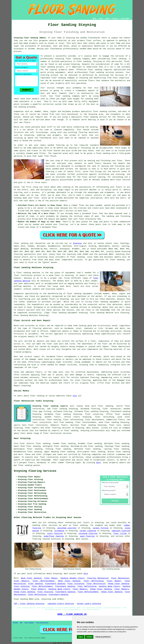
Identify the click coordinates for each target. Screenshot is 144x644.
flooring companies (92, 454)
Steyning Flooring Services (35, 471)
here (98, 463)
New (21, 623)
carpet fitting (101, 528)
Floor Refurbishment (44, 581)
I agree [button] (81, 637)
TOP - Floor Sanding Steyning (29, 604)
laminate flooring (121, 531)
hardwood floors (55, 357)
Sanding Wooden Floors (73, 578)
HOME (94, 19)
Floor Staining (22, 586)
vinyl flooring (55, 533)
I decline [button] (89, 637)
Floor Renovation (120, 578)
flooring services (61, 428)
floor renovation (112, 409)
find (22, 444)
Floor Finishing (76, 584)
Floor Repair (51, 578)
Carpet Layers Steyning (89, 604)
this (75, 396)
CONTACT (115, 19)
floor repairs (32, 428)
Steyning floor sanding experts (50, 406)
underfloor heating (54, 536)
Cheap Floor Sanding (118, 584)
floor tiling (120, 533)
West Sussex (93, 428)
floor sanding (97, 72)
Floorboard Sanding (55, 584)
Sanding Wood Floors (109, 586)
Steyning (77, 243)
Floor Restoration (96, 584)
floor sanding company (63, 78)
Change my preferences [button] (103, 637)
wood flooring (87, 536)
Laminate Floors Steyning (61, 604)
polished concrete (67, 528)
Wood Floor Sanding (31, 578)
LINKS (101, 19)
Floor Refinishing (94, 581)
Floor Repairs (22, 581)
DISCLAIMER (125, 19)
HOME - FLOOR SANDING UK (72, 614)
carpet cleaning (88, 531)
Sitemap (15, 623)
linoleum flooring (88, 533)
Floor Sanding (35, 584)
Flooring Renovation (98, 578)
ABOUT (108, 19)
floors (39, 372)
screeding (59, 531)
